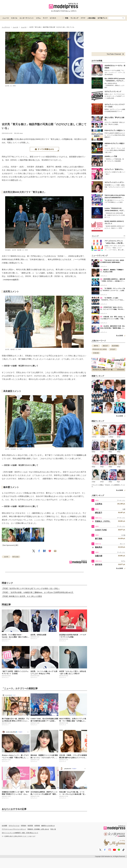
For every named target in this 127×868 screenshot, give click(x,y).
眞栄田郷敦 (115, 346)
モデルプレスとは (14, 826)
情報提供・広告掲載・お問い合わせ (38, 829)
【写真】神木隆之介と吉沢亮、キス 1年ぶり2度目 (22, 596)
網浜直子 (106, 346)
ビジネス (53, 18)
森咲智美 (99, 565)
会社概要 (4, 826)
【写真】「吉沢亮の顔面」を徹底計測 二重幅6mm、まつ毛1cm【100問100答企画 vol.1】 (38, 592)
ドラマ (83, 18)
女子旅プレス (102, 18)
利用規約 (24, 826)
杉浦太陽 (96, 353)
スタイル (14, 18)
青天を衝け (16, 557)
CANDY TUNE (101, 530)
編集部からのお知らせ (48, 826)
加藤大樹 (99, 556)
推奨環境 (30, 826)
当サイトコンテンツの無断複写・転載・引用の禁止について (20, 833)
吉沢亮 (10, 139)
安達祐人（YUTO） (103, 521)
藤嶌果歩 (99, 547)
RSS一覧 (53, 829)
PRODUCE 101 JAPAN (100, 349)
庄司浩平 (113, 349)
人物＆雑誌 (91, 18)
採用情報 (37, 826)
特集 (67, 18)
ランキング (74, 18)
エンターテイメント (27, 18)
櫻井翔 (96, 346)
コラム (38, 18)
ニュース (6, 18)
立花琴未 (99, 504)
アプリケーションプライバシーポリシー (14, 829)
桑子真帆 (99, 539)
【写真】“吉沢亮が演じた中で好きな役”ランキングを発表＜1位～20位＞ (31, 588)
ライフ (45, 18)
